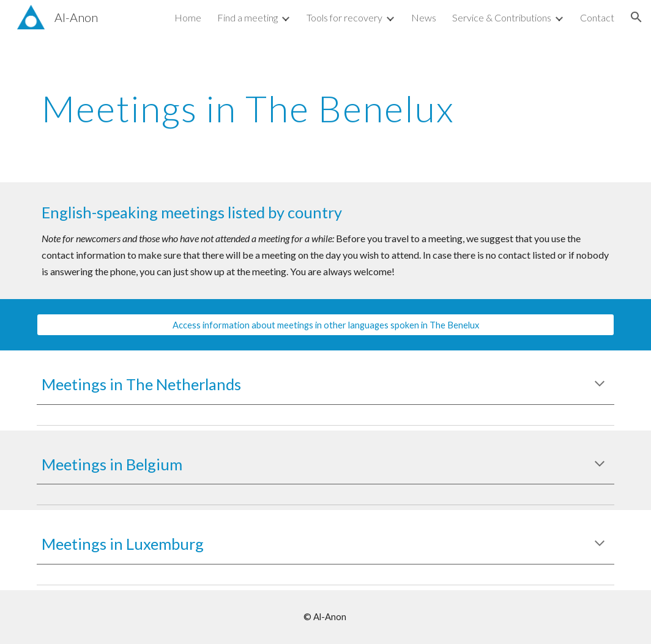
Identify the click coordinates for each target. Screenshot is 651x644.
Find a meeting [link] (247, 17)
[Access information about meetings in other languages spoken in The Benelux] (325, 325)
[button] (636, 17)
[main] (276, 108)
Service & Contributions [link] (502, 17)
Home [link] (188, 17)
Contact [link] (597, 17)
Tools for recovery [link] (344, 17)
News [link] (424, 17)
